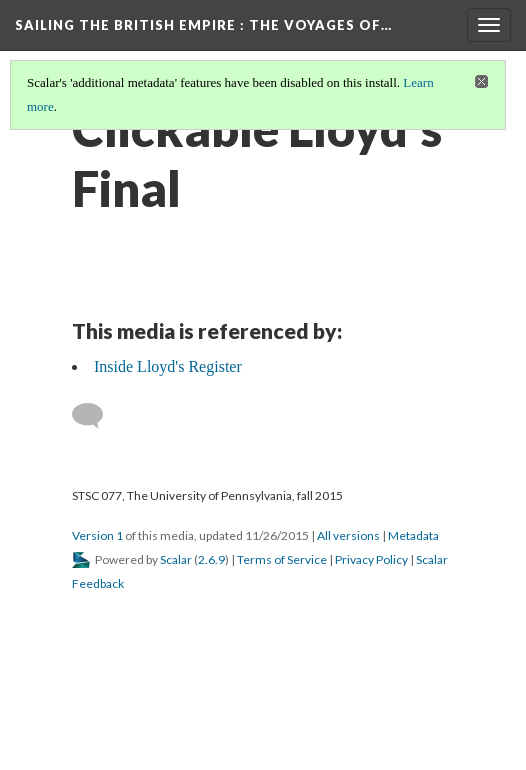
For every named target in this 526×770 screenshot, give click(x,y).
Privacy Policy (371, 559)
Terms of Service (282, 559)
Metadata (413, 535)
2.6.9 (211, 559)
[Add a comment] (96, 416)
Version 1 (97, 535)
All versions (348, 535)
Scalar (176, 559)
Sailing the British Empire (203, 25)
